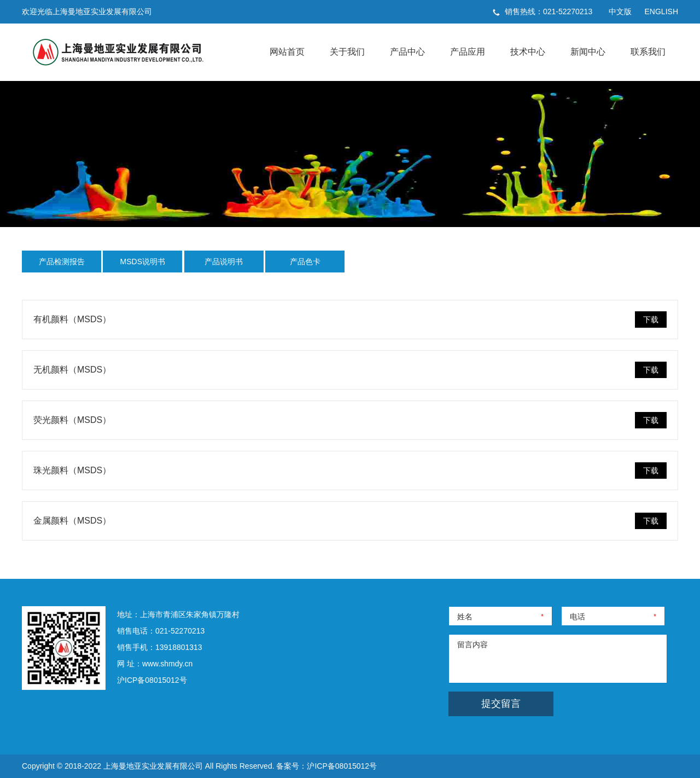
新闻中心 (588, 52)
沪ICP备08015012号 (152, 680)
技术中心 (528, 52)
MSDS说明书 (143, 262)
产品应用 (468, 52)
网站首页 (287, 52)
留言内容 (472, 645)
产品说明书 (224, 262)
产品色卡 (305, 262)
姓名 (465, 617)
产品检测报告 (62, 262)
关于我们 (347, 52)
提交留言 (501, 704)
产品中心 (407, 52)
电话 (577, 617)
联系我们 (648, 52)
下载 (651, 320)
